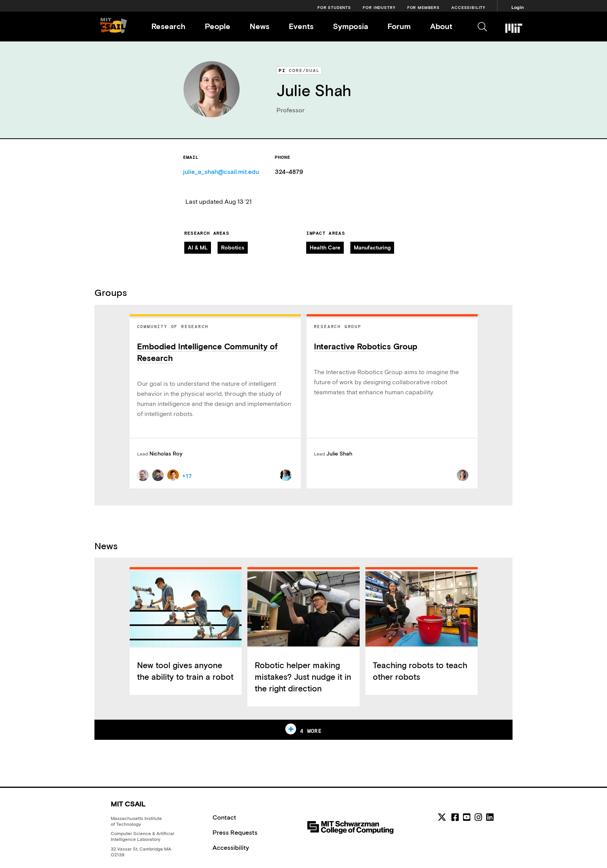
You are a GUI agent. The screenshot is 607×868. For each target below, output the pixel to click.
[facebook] (455, 817)
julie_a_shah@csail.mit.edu (221, 172)
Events (301, 26)
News (260, 26)
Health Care (325, 248)
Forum (399, 26)
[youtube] (467, 817)
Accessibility (468, 8)
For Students (334, 8)
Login (518, 7)
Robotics (233, 248)
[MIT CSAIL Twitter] (443, 818)
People (218, 26)
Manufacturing (372, 248)
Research (168, 26)
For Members (424, 8)
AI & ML (198, 248)
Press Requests (235, 832)
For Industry (379, 8)
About (441, 26)
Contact (224, 817)
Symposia (351, 26)
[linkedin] (490, 817)
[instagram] (478, 817)
